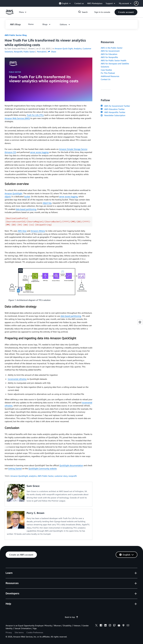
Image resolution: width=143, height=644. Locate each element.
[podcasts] (123, 626)
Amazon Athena (38, 231)
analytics (33, 476)
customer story (61, 476)
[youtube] (119, 626)
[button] (138, 3)
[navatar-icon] (136, 3)
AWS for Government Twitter (115, 106)
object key (47, 203)
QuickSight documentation (71, 465)
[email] (128, 626)
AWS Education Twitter (113, 109)
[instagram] (110, 626)
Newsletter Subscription (113, 115)
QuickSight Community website (43, 468)
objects (8, 196)
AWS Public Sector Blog (16, 35)
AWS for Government (110, 51)
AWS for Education (109, 54)
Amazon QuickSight (13, 193)
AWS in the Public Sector (112, 48)
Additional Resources (110, 76)
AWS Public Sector (46, 476)
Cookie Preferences (35, 632)
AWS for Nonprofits (109, 57)
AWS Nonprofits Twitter (113, 112)
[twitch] (114, 626)
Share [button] (52, 52)
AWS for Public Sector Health (114, 60)
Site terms (19, 632)
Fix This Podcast (108, 73)
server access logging (39, 152)
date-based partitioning (26, 209)
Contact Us (106, 79)
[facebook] (101, 626)
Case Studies (106, 70)
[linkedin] (105, 626)
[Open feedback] (140, 322)
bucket (27, 196)
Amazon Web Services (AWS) (17, 118)
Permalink (41, 52)
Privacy (9, 632)
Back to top (72, 617)
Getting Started (15, 468)
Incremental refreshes (17, 379)
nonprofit (73, 476)
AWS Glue (22, 231)
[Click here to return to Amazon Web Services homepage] (10, 14)
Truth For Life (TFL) (35, 115)
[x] (96, 626)
